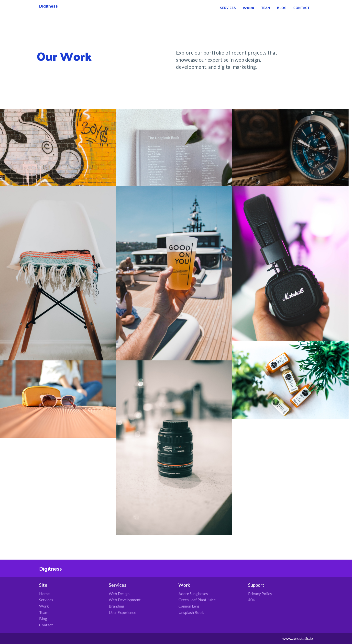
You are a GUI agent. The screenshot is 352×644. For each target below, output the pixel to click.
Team (44, 612)
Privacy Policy (260, 593)
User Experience (122, 612)
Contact (46, 625)
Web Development (125, 600)
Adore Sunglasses (193, 593)
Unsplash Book (191, 612)
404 (251, 600)
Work (44, 606)
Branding (116, 606)
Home (44, 593)
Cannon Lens (189, 606)
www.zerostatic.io (298, 638)
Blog (43, 618)
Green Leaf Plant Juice (197, 600)
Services (46, 600)
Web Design (119, 593)
